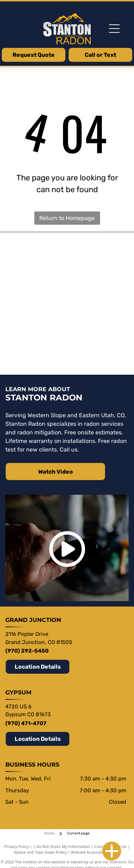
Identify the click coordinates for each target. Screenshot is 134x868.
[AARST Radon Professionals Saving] (95, 319)
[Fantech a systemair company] (39, 319)
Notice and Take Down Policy (40, 852)
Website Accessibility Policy (95, 852)
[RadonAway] (95, 287)
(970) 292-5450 (27, 651)
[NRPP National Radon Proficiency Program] (39, 351)
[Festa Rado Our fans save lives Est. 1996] (39, 287)
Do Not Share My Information (63, 846)
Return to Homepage (67, 218)
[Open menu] (114, 29)
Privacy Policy (17, 846)
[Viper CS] (95, 255)
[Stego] (39, 255)
